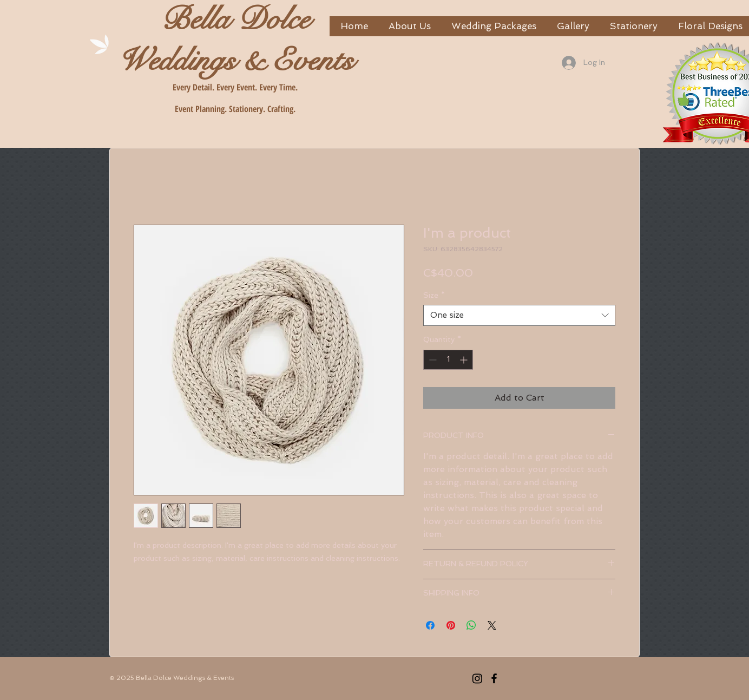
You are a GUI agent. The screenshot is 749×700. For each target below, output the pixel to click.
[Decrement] (432, 360)
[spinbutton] (448, 360)
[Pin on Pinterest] (451, 625)
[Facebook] (494, 678)
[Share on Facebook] (430, 625)
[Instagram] (477, 678)
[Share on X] (492, 625)
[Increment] (465, 360)
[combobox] (519, 315)
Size (434, 295)
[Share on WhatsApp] (471, 625)
